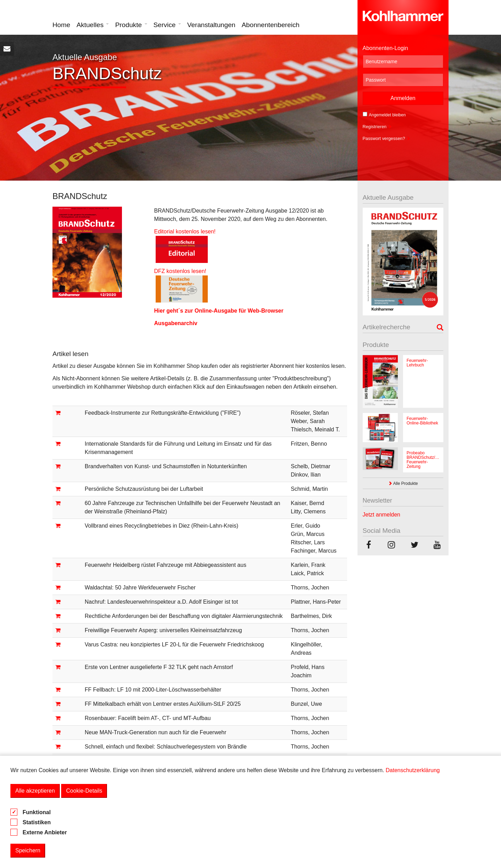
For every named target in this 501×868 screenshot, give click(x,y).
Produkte (131, 25)
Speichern (28, 850)
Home (61, 25)
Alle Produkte (403, 483)
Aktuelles (93, 25)
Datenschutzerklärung (413, 770)
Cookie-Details (84, 791)
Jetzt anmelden (382, 515)
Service (167, 25)
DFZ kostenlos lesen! (184, 271)
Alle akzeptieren (35, 791)
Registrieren (377, 127)
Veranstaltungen (211, 25)
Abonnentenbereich (271, 25)
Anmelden (403, 98)
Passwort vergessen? (387, 138)
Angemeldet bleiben (384, 115)
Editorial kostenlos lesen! (185, 232)
